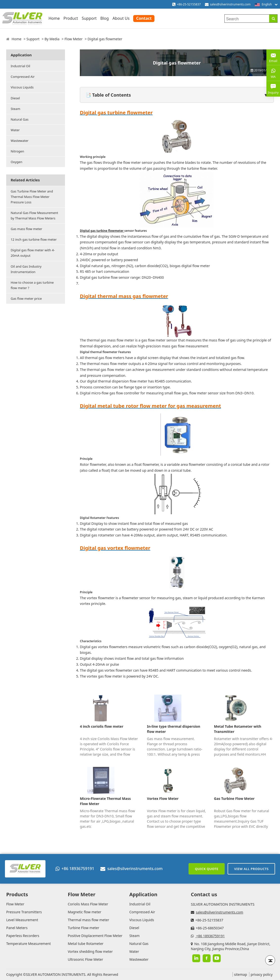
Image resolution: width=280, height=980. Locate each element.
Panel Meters (17, 928)
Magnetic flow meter (85, 912)
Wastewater (20, 141)
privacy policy (262, 974)
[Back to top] (270, 960)
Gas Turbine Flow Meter (234, 799)
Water (15, 130)
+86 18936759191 (75, 869)
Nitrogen (17, 151)
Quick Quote (207, 869)
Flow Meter (74, 39)
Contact (144, 18)
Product (71, 18)
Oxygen (16, 162)
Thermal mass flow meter (88, 920)
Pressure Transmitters (24, 912)
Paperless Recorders (23, 936)
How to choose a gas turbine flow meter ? (32, 285)
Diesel (15, 98)
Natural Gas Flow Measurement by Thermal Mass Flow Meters (34, 215)
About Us (121, 18)
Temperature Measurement (28, 944)
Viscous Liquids (22, 87)
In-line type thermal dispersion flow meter (174, 729)
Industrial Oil (20, 66)
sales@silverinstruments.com (230, 4)
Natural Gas (20, 119)
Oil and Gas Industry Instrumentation (26, 269)
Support (89, 18)
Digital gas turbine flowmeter (102, 231)
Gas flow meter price (26, 298)
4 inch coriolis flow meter (102, 726)
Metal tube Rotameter (86, 944)
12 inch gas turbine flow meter (34, 239)
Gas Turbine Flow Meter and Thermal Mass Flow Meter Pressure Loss (32, 197)
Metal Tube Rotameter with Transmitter (238, 729)
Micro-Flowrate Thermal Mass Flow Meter (105, 801)
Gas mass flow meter (26, 229)
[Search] (273, 19)
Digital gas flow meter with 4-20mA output (33, 253)
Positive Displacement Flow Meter (95, 936)
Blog (105, 18)
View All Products (251, 869)
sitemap (241, 974)
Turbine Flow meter (83, 928)
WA (273, 73)
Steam (15, 109)
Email (273, 57)
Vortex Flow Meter (163, 799)
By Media (52, 39)
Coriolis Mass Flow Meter (88, 904)
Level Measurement (22, 920)
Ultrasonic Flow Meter (85, 959)
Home (54, 18)
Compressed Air (23, 77)
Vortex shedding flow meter (90, 951)
